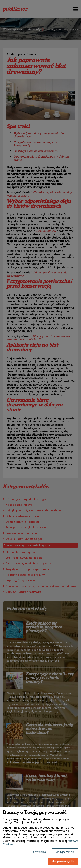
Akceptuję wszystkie (63, 862)
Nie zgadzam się (65, 852)
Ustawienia (39, 852)
